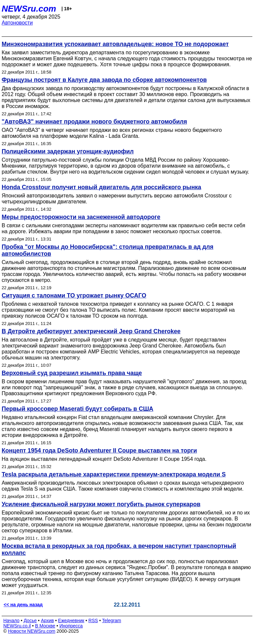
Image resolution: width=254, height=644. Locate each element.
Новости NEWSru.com (32, 631)
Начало (11, 620)
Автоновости (17, 23)
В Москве (45, 626)
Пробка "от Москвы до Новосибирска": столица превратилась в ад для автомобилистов (107, 250)
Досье (30, 620)
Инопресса (71, 626)
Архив (47, 620)
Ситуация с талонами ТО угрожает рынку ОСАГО (74, 295)
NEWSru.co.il (17, 626)
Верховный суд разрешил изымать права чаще (72, 373)
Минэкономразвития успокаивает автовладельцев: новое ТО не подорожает (115, 44)
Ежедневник (71, 620)
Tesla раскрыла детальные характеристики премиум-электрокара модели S (114, 474)
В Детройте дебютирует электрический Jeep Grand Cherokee (91, 331)
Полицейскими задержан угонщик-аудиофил (68, 151)
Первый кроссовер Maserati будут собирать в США (77, 409)
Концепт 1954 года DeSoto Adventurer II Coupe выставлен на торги (99, 451)
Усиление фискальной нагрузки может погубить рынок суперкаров (101, 504)
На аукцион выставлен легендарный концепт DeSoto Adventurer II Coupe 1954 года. (104, 459)
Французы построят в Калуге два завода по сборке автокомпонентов (104, 80)
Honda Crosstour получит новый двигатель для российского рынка (101, 187)
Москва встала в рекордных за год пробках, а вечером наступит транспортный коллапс (119, 549)
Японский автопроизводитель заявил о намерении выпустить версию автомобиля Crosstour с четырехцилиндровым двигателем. (117, 199)
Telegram (112, 620)
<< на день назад (23, 605)
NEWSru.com (29, 9)
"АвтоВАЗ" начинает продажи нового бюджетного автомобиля (94, 122)
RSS (93, 620)
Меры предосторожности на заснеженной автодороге (81, 217)
